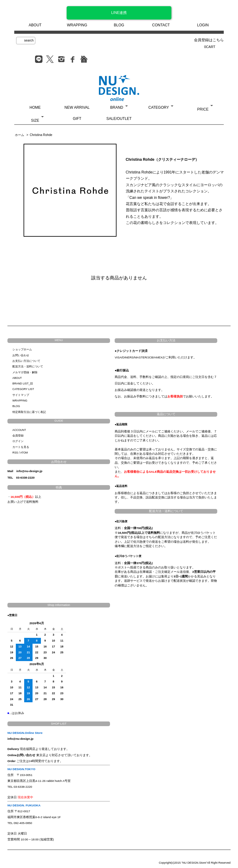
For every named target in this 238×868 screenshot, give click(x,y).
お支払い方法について (26, 361)
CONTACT (161, 25)
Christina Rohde (41, 135)
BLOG (119, 25)
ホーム (20, 135)
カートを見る (21, 447)
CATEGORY (159, 107)
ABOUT (35, 25)
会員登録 (18, 436)
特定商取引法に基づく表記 (29, 412)
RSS (15, 453)
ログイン (18, 441)
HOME (35, 107)
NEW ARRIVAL (77, 107)
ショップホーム (22, 349)
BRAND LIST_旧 (23, 384)
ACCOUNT (19, 430)
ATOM (24, 453)
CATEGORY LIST (23, 389)
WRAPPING (77, 25)
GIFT (77, 119)
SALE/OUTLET (119, 119)
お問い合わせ (21, 355)
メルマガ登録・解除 (25, 372)
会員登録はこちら (209, 40)
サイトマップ (21, 395)
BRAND (117, 107)
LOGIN (203, 25)
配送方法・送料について (28, 366)
